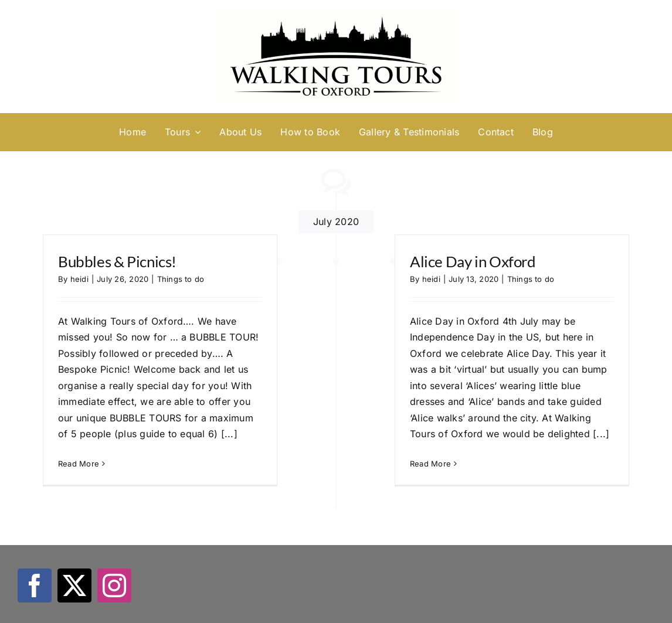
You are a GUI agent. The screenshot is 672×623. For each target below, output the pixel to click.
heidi (79, 279)
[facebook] (35, 585)
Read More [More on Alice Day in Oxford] (430, 464)
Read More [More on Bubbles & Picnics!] (79, 464)
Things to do (181, 279)
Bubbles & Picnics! (117, 261)
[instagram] (114, 585)
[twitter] (74, 585)
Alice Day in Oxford (473, 261)
